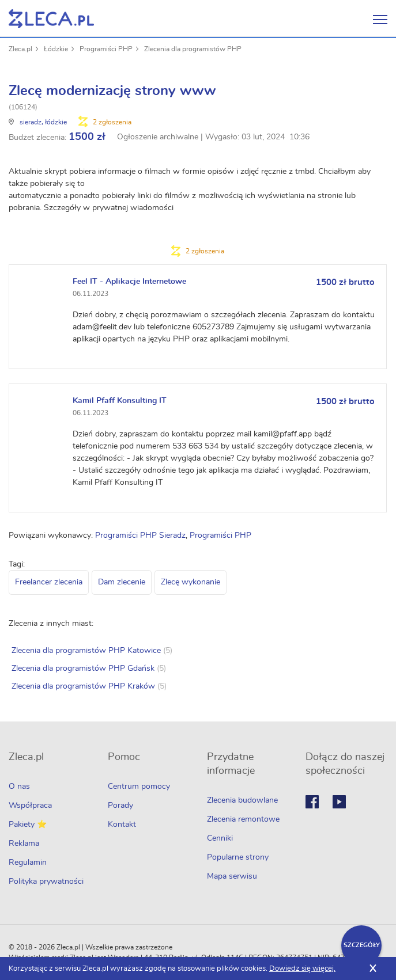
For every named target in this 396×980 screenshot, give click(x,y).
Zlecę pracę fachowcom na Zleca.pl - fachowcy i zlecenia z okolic (51, 19)
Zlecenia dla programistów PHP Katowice (86, 651)
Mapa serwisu (232, 876)
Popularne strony (238, 857)
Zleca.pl (20, 49)
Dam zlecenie (122, 582)
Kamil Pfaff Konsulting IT (120, 401)
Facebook (312, 802)
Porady (120, 806)
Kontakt (122, 825)
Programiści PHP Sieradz (140, 535)
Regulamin (28, 863)
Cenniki (220, 838)
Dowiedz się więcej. (302, 969)
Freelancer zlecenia (49, 582)
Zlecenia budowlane (242, 800)
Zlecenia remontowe (243, 819)
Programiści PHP (106, 49)
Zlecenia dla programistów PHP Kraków (83, 686)
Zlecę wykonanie (191, 582)
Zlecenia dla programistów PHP (193, 49)
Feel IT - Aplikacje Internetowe (129, 282)
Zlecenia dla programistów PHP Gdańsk (83, 668)
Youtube (339, 802)
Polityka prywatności (46, 882)
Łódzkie (56, 49)
